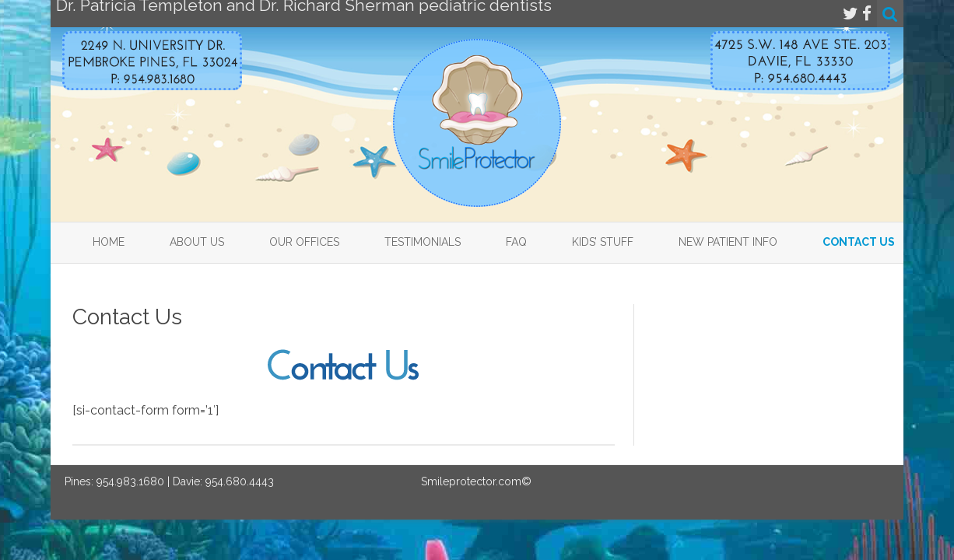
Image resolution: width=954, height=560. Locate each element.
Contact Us (859, 242)
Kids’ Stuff (603, 242)
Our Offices (304, 242)
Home (109, 242)
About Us (197, 242)
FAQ (516, 242)
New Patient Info (728, 242)
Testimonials (423, 242)
